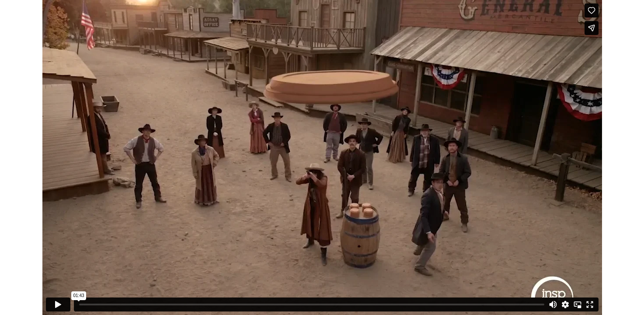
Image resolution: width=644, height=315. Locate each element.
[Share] (592, 28)
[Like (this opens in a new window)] (592, 10)
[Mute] (553, 304)
